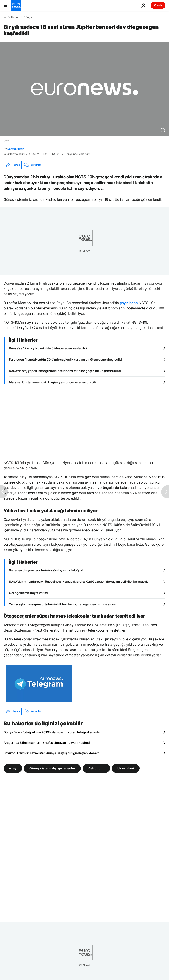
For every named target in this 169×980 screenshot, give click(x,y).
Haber (15, 17)
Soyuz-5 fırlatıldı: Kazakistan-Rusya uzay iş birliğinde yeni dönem (52, 753)
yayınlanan (129, 303)
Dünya (28, 17)
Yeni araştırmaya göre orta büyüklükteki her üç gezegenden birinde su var (63, 604)
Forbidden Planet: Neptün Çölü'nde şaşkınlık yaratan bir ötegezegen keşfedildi (66, 359)
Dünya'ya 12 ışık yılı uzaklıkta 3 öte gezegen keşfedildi (48, 348)
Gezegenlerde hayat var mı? (29, 593)
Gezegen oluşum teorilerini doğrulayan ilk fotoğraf (46, 570)
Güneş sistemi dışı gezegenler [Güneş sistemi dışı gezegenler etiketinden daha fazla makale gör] (52, 768)
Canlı (158, 5)
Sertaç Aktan (16, 149)
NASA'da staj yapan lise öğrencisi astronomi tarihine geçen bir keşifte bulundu (66, 371)
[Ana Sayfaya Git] (16, 5)
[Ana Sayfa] (5, 17)
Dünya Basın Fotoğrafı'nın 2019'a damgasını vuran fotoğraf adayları (53, 732)
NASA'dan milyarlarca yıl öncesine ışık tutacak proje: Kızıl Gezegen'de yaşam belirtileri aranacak (78, 582)
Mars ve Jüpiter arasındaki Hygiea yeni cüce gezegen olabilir (53, 382)
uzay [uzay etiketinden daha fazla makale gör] (13, 768)
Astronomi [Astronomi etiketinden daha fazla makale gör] (96, 768)
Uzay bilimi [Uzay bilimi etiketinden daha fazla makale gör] (126, 768)
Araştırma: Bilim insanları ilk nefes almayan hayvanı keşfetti (47, 743)
